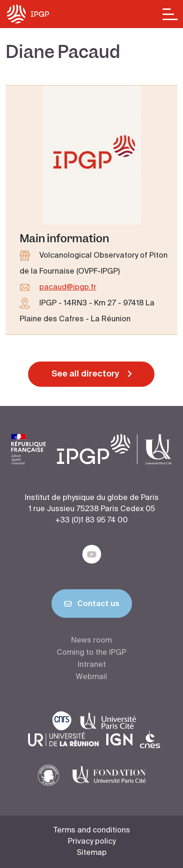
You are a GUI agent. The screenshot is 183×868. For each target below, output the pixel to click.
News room (91, 641)
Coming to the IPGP (91, 653)
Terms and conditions (92, 831)
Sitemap (92, 853)
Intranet (92, 665)
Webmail (91, 677)
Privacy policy (92, 842)
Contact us (92, 606)
